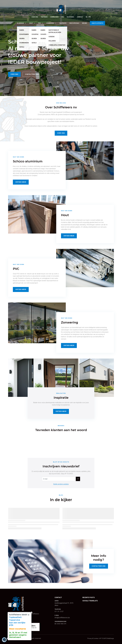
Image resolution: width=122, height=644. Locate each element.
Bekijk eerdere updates (61, 484)
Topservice (15, 620)
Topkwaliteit (15, 617)
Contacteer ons (32, 74)
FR (90, 17)
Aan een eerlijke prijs (17, 624)
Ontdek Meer (21, 182)
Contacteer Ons (99, 566)
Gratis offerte (97, 23)
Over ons (14, 74)
